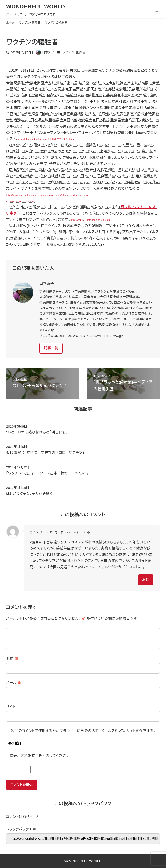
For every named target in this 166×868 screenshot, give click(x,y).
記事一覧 (51, 348)
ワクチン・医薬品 (74, 52)
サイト (11, 707)
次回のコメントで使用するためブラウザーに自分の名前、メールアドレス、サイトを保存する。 (83, 731)
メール (14, 683)
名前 (12, 659)
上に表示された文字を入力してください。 (39, 756)
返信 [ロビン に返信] (146, 579)
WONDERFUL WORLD (36, 7)
